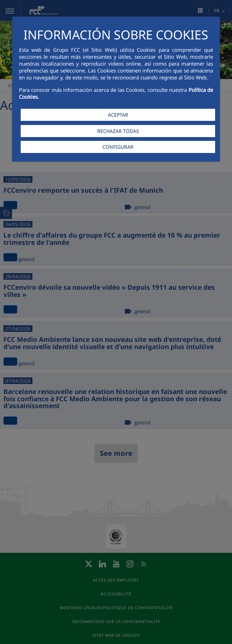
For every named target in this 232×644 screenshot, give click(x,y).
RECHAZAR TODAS (118, 131)
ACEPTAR (118, 115)
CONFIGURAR (118, 147)
